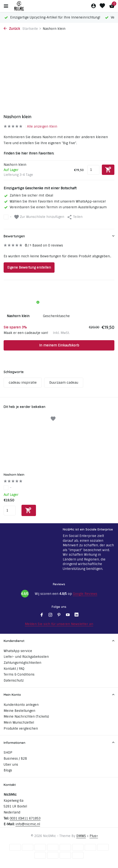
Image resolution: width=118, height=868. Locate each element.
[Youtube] (68, 615)
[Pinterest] (59, 615)
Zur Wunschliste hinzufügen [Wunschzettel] (39, 217)
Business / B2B (15, 759)
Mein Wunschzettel (19, 723)
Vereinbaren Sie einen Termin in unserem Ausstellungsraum (55, 207)
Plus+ (94, 836)
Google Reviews (85, 594)
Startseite (32, 29)
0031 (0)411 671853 (25, 818)
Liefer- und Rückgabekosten (26, 657)
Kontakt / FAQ (14, 669)
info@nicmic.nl (28, 824)
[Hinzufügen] (29, 510)
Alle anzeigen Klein (42, 126)
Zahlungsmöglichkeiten (22, 663)
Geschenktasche (56, 316)
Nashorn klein (14, 474)
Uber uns (11, 765)
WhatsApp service (18, 651)
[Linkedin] (76, 615)
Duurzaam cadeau (64, 383)
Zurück (12, 29)
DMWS (81, 836)
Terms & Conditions (19, 674)
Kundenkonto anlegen (21, 705)
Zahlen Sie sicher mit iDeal (28, 195)
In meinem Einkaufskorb (59, 345)
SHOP (8, 753)
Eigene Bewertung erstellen (29, 268)
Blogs (8, 770)
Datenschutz (14, 680)
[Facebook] (42, 615)
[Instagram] (50, 615)
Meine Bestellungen (19, 711)
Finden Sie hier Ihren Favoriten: (29, 153)
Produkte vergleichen (21, 729)
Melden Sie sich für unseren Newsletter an (59, 624)
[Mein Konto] (94, 6)
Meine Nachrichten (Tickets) (26, 717)
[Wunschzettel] (102, 6)
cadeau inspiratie (23, 383)
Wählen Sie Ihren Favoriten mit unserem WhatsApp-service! (55, 201)
